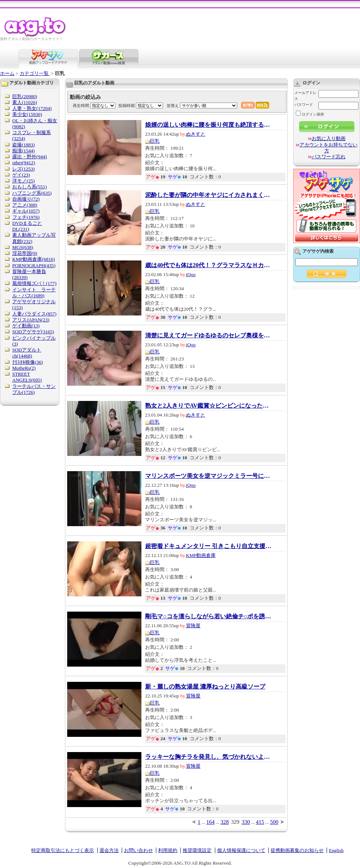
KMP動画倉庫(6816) (34, 259)
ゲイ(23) (21, 175)
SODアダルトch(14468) (27, 353)
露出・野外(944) (30, 157)
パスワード (304, 105)
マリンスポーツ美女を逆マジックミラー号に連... (208, 476)
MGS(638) (23, 247)
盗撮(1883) (24, 145)
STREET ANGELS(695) (27, 377)
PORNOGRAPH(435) (34, 265)
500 (274, 822)
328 (225, 822)
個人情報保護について (241, 850)
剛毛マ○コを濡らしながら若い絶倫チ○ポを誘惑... (208, 616)
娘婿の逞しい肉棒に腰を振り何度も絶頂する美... (208, 125)
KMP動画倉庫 (201, 555)
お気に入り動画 (329, 138)
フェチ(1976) (26, 217)
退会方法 (109, 850)
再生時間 (81, 106)
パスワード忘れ (329, 157)
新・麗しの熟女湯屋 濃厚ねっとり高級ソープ (205, 687)
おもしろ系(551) (30, 187)
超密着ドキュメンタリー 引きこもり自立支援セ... (208, 546)
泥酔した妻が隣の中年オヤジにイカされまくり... (208, 195)
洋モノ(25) (24, 181)
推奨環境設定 (197, 850)
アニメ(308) (25, 205)
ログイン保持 (310, 114)
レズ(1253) (24, 169)
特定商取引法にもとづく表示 (63, 850)
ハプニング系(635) (32, 193)
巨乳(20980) (25, 96)
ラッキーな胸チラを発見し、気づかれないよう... (208, 757)
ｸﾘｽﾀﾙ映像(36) (28, 362)
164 (211, 822)
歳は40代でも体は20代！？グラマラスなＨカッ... (208, 265)
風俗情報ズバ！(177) (34, 283)
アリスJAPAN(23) (31, 320)
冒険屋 (193, 626)
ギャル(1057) (26, 211)
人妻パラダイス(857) (34, 314)
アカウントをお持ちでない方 (328, 148)
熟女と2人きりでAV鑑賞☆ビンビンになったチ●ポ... (208, 406)
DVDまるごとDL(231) (27, 226)
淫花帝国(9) (25, 253)
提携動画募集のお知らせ (297, 850)
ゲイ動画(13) (26, 326)
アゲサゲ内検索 (318, 251)
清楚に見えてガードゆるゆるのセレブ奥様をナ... (208, 336)
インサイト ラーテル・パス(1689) (34, 293)
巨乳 (155, 141)
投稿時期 (127, 106)
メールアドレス (305, 96)
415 (260, 822)
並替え (173, 106)
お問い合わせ (138, 850)
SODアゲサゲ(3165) (33, 332)
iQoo (191, 274)
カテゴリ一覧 (35, 73)
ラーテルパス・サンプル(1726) (34, 389)
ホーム (7, 73)
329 (235, 822)
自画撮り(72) (26, 199)
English (336, 850)
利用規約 (168, 850)
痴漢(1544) (24, 151)
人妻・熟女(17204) (32, 108)
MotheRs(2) (24, 368)
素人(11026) (25, 102)
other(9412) (24, 163)
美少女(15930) (27, 114)
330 (246, 822)
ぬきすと (196, 134)
